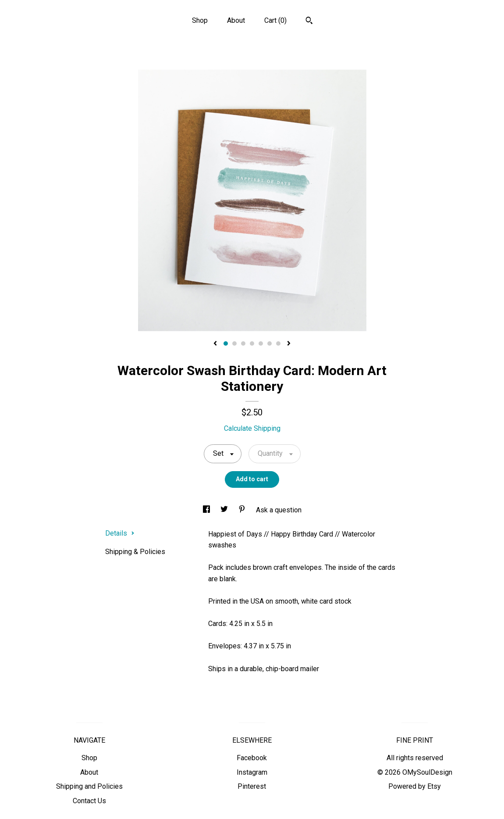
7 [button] (278, 343)
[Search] (309, 21)
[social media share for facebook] (207, 510)
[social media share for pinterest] (243, 510)
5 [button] (261, 343)
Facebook (252, 758)
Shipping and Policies (89, 786)
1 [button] (226, 343)
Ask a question (279, 510)
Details (120, 533)
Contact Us (89, 801)
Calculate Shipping (252, 428)
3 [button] (243, 343)
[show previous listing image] (215, 344)
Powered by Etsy (415, 786)
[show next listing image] (289, 344)
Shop (200, 20)
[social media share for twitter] (225, 510)
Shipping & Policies (135, 552)
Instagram (252, 772)
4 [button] (252, 343)
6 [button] (270, 343)
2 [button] (234, 343)
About (236, 20)
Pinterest (252, 786)
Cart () (275, 20)
